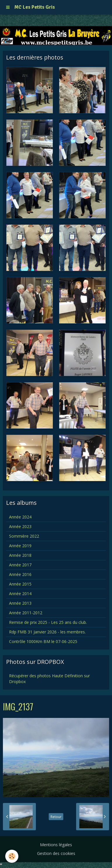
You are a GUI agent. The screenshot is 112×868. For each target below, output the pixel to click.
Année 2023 (20, 526)
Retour (56, 817)
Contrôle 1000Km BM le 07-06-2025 (43, 641)
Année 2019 (20, 546)
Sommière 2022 (24, 536)
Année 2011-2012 (26, 613)
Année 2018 (20, 555)
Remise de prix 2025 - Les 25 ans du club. (48, 622)
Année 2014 (20, 594)
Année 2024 (20, 517)
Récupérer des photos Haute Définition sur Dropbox (49, 679)
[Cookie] (12, 856)
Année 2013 (20, 603)
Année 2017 (20, 565)
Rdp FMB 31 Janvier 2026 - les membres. (47, 632)
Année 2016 (20, 574)
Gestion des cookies (56, 853)
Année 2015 (20, 584)
